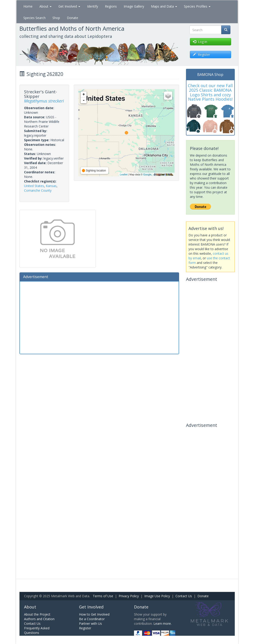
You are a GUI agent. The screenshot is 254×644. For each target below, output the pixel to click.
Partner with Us (90, 623)
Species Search (34, 18)
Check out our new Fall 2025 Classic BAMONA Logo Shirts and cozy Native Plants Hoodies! (210, 92)
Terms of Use (103, 596)
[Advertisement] (99, 317)
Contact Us (184, 596)
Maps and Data (164, 6)
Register (85, 628)
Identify (93, 6)
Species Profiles (197, 6)
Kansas (51, 186)
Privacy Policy (129, 596)
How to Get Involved (94, 614)
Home (28, 6)
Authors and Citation (39, 619)
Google (147, 174)
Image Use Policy (157, 596)
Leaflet (124, 174)
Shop (56, 18)
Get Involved (69, 6)
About (45, 6)
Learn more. (163, 623)
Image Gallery (134, 6)
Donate (72, 18)
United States (34, 186)
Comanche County (38, 190)
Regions (111, 6)
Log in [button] (200, 42)
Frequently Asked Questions (37, 630)
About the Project (37, 614)
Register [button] (201, 54)
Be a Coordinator (92, 619)
